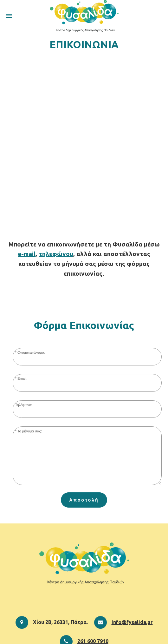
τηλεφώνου (56, 254)
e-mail (27, 254)
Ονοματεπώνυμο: (31, 352)
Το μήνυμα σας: (30, 431)
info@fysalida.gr (132, 622)
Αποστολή (84, 500)
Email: (22, 378)
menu (9, 16)
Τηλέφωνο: (24, 405)
